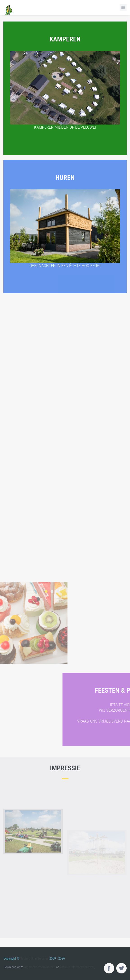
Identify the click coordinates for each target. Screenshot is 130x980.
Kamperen (65, 81)
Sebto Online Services (34, 958)
